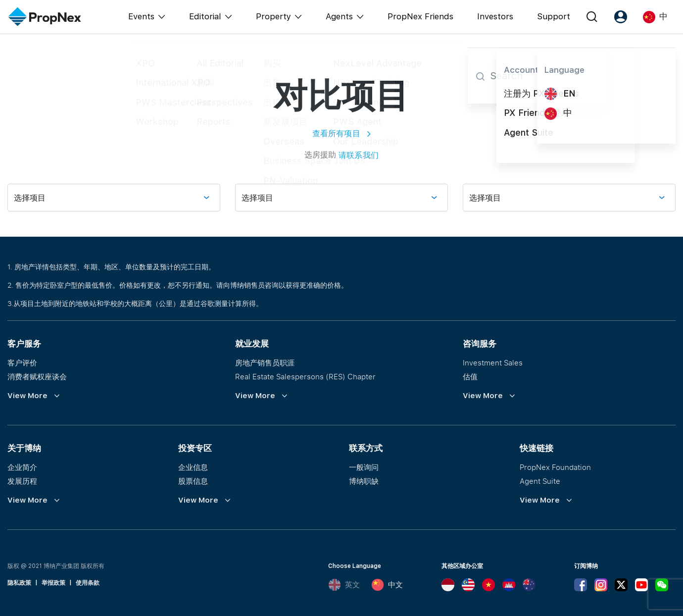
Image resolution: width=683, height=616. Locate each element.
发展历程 (22, 481)
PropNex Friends (420, 16)
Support (554, 16)
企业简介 (22, 467)
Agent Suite (540, 481)
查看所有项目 (342, 133)
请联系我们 (359, 155)
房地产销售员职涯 (265, 362)
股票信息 (193, 481)
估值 (470, 376)
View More (27, 396)
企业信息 (193, 467)
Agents (339, 16)
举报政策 (53, 583)
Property (273, 16)
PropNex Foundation (555, 467)
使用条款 (88, 583)
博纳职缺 (364, 481)
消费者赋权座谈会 (37, 376)
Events (141, 16)
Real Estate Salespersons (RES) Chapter (305, 376)
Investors (495, 16)
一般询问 (364, 467)
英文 (344, 585)
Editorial (205, 16)
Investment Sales (493, 362)
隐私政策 (19, 583)
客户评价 (22, 362)
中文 (387, 585)
